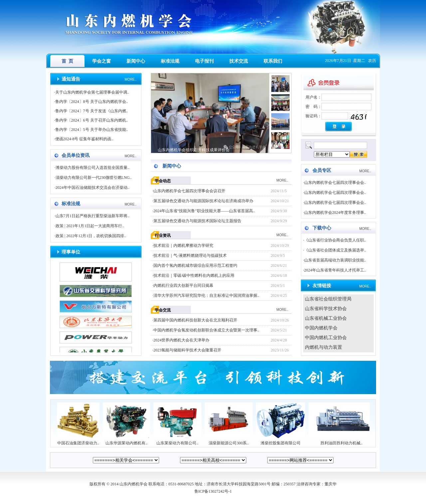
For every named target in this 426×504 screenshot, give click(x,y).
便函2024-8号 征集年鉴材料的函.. (84, 139)
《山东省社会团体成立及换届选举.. (335, 250)
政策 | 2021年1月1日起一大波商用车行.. (90, 226)
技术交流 (239, 61)
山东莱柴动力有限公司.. (177, 441)
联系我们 (273, 61)
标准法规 (170, 61)
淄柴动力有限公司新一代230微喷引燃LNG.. (94, 178)
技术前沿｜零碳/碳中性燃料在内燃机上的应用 (194, 275)
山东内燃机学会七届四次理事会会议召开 (189, 191)
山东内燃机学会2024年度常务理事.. (335, 213)
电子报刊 (204, 61)
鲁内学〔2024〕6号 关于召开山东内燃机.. (92, 120)
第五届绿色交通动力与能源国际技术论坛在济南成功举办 (203, 201)
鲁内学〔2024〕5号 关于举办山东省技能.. (92, 130)
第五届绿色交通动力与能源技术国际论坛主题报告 (197, 221)
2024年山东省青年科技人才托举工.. (335, 270)
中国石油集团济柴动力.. (78, 441)
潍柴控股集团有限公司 (281, 441)
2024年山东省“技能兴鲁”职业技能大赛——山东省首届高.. (204, 211)
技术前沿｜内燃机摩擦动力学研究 (183, 246)
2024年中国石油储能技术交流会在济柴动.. (93, 188)
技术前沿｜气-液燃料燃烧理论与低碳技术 (190, 255)
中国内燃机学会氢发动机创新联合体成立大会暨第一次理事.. (206, 330)
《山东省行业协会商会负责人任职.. (335, 240)
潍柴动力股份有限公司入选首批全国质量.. (93, 168)
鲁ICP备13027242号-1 (213, 491)
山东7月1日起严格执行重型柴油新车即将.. (93, 216)
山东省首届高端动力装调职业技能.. (335, 260)
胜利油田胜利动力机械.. (341, 441)
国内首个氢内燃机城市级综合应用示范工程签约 (195, 265)
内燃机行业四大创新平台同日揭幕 (183, 285)
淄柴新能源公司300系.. (229, 441)
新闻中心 (136, 61)
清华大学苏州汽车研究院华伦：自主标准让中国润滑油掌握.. (206, 295)
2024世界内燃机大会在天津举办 (181, 340)
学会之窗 (102, 61)
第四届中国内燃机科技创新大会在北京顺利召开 (195, 320)
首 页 (67, 61)
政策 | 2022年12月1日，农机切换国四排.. (91, 236)
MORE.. (130, 79)
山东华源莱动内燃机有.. (126, 441)
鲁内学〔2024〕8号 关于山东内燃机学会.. (92, 102)
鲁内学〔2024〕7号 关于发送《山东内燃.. (92, 111)
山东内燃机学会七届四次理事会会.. (335, 183)
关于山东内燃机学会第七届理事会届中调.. (92, 92)
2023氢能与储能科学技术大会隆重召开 (187, 350)
